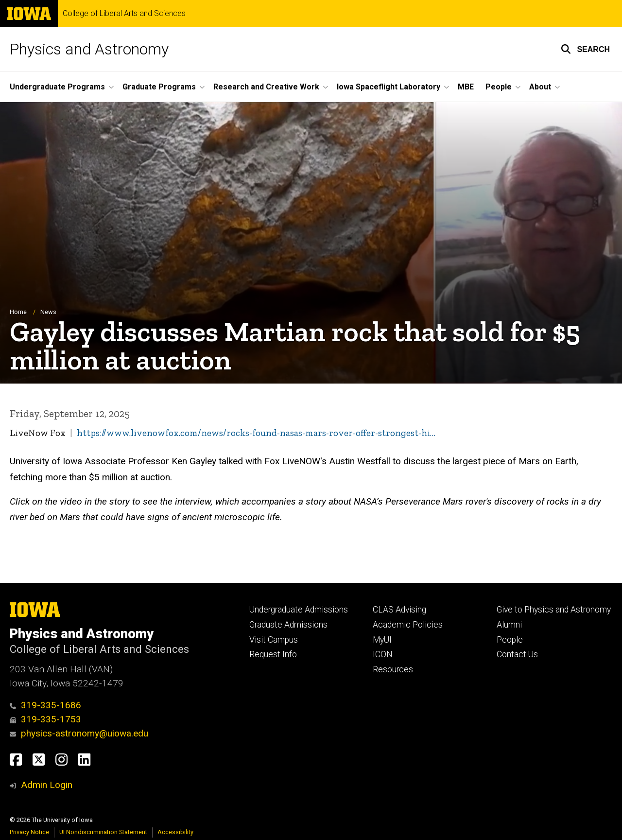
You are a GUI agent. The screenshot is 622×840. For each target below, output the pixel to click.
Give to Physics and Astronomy (554, 610)
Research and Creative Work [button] (266, 87)
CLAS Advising (399, 610)
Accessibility (175, 832)
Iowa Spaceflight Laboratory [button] (389, 87)
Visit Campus (274, 640)
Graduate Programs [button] (159, 87)
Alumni (509, 625)
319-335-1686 (45, 705)
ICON (383, 654)
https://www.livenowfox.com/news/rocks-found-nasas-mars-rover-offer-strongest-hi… (256, 433)
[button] (585, 49)
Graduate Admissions (288, 625)
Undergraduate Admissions (299, 610)
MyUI (382, 640)
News (48, 312)
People (510, 640)
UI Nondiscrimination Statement (103, 832)
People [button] (499, 87)
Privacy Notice (29, 832)
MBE (466, 87)
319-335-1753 (45, 719)
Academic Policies (408, 625)
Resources (393, 669)
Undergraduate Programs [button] (57, 87)
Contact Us (517, 654)
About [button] (540, 87)
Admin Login (47, 785)
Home (18, 312)
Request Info (273, 654)
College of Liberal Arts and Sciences (124, 14)
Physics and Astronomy (89, 49)
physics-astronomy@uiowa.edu (79, 733)
